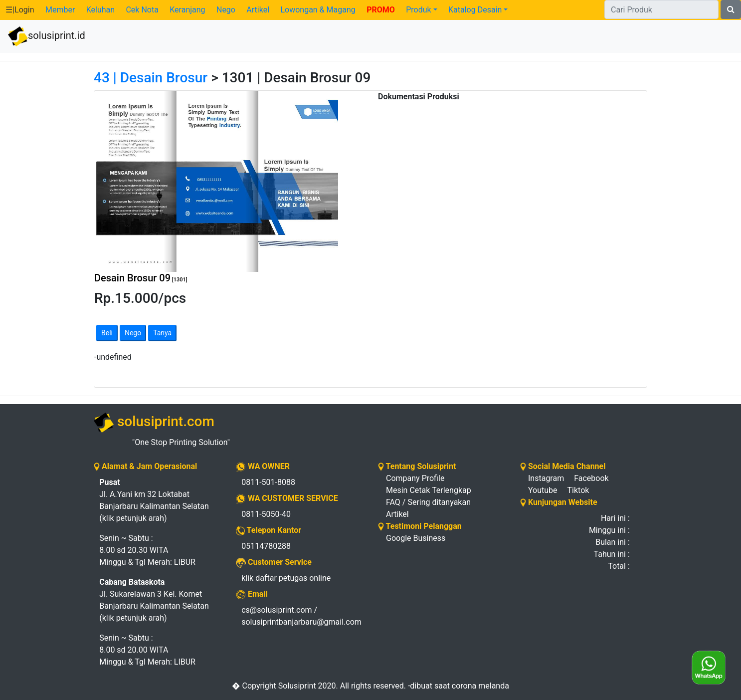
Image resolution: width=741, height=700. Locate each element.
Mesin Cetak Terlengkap (429, 490)
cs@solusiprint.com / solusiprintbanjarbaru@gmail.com (301, 616)
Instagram (546, 478)
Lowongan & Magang (318, 10)
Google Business (416, 538)
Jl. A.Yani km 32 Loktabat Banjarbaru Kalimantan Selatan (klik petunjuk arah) (154, 500)
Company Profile (415, 478)
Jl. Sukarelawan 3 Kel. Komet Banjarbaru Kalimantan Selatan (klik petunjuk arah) (154, 600)
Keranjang (187, 10)
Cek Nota (142, 10)
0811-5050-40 (266, 514)
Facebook (591, 478)
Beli (107, 333)
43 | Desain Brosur (151, 78)
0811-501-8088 (268, 482)
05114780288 (266, 546)
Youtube (543, 490)
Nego (226, 10)
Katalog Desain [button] (475, 10)
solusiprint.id (47, 36)
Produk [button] (418, 10)
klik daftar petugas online (286, 578)
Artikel (258, 10)
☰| (20, 10)
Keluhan (100, 10)
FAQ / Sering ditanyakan (428, 502)
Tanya (162, 333)
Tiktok (578, 490)
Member (60, 10)
